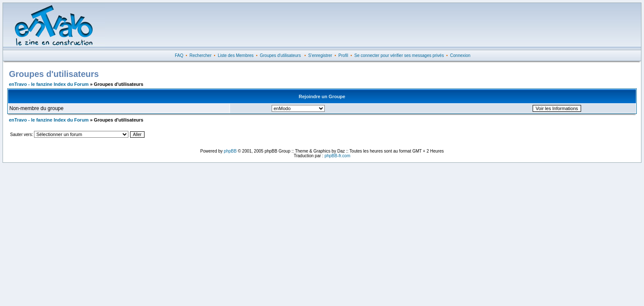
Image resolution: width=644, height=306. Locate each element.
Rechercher (201, 55)
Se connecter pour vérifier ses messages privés (399, 55)
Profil (343, 55)
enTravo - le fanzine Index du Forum (49, 84)
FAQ (179, 55)
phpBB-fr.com (337, 156)
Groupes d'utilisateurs (280, 55)
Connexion (460, 55)
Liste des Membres (235, 55)
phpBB (230, 151)
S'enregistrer (320, 55)
